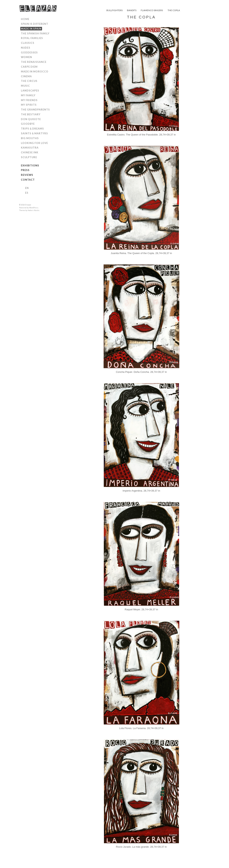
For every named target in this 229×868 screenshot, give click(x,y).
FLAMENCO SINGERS (152, 10)
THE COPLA (174, 10)
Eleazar (28, 205)
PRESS (25, 170)
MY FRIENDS (29, 100)
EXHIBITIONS (30, 165)
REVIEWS (27, 175)
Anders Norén (33, 210)
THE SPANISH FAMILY (35, 33)
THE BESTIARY (31, 114)
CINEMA (26, 76)
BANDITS (132, 10)
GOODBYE (28, 124)
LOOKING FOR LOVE (34, 143)
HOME (25, 19)
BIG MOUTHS (30, 138)
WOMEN (26, 57)
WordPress (34, 208)
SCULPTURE (29, 157)
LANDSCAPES (30, 91)
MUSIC (25, 86)
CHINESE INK (30, 152)
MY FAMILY (28, 95)
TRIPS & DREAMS (32, 129)
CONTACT (28, 180)
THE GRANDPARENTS (35, 110)
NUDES (26, 48)
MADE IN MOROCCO (35, 71)
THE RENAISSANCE (34, 62)
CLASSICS (28, 43)
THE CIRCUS (29, 81)
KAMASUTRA (30, 148)
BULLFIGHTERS (114, 10)
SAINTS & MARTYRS (34, 133)
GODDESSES (29, 52)
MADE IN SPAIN (31, 29)
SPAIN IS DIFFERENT (35, 24)
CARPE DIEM (29, 67)
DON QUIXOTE (31, 119)
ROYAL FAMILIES (32, 38)
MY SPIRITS (29, 105)
